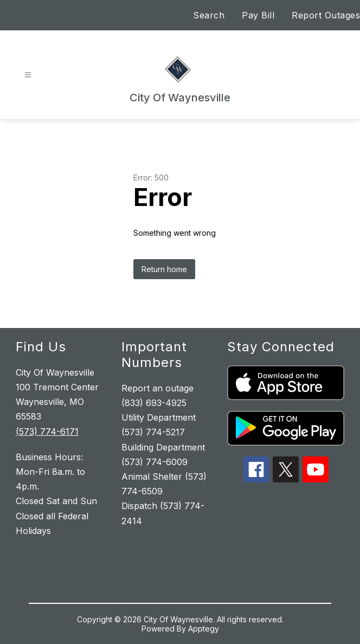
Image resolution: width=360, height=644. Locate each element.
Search (209, 15)
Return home (164, 269)
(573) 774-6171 (47, 432)
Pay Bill (258, 15)
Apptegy (204, 629)
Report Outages (326, 15)
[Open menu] (28, 75)
